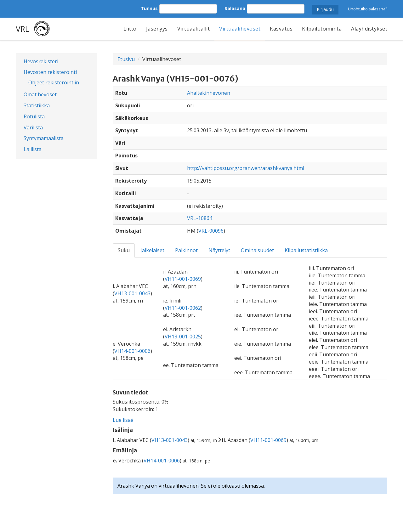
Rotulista (34, 116)
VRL (23, 29)
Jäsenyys (157, 29)
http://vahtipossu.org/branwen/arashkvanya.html (246, 168)
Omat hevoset (40, 94)
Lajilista (33, 149)
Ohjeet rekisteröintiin (54, 82)
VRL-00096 (211, 231)
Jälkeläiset (152, 250)
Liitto (130, 29)
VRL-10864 (200, 218)
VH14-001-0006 (132, 351)
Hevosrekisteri (41, 61)
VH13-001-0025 (183, 337)
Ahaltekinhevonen (209, 93)
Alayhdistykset (369, 29)
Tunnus (149, 8)
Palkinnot (186, 250)
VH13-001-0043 (132, 293)
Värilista (33, 127)
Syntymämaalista (44, 138)
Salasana (235, 8)
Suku (124, 250)
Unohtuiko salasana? (368, 9)
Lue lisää (123, 420)
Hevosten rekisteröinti (50, 72)
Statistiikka (37, 105)
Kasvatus (281, 29)
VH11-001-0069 (183, 279)
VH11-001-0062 (183, 308)
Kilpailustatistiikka (306, 250)
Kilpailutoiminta (322, 29)
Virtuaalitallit (194, 29)
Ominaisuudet (257, 250)
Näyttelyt (219, 250)
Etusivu (126, 59)
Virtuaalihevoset (240, 29)
